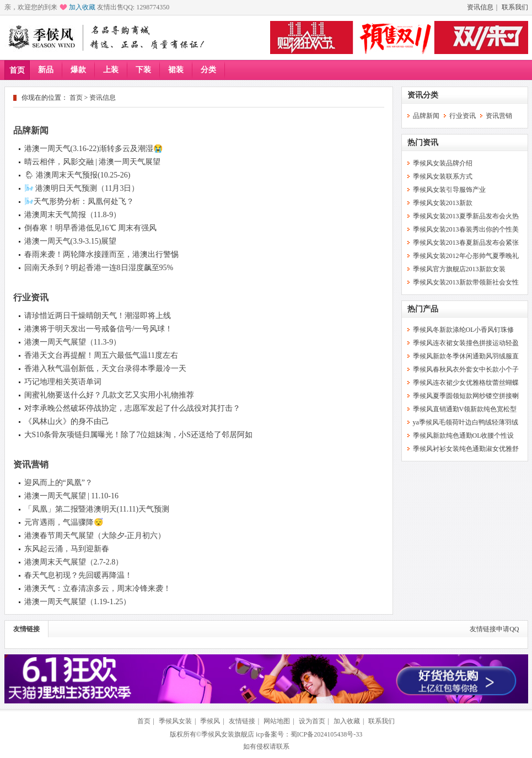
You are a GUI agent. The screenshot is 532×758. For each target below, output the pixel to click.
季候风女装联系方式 (443, 176)
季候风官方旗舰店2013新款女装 (459, 269)
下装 (143, 70)
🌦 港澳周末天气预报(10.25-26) (77, 175)
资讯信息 (480, 7)
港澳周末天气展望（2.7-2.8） (74, 562)
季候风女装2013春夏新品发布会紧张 (466, 243)
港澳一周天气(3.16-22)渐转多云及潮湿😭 (94, 149)
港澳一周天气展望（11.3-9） (73, 342)
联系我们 (515, 7)
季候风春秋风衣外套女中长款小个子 (466, 369)
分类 (208, 70)
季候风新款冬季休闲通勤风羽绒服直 (466, 356)
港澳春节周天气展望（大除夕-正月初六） (95, 536)
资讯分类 (423, 95)
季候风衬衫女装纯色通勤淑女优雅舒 (466, 449)
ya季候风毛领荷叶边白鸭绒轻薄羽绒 (466, 422)
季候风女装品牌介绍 (443, 163)
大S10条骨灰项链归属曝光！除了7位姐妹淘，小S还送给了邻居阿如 (139, 435)
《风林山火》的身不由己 (67, 421)
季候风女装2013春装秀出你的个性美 (466, 229)
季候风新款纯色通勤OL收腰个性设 (464, 436)
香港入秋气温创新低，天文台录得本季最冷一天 (105, 369)
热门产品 (423, 309)
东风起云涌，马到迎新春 (67, 549)
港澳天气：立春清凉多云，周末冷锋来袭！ (98, 588)
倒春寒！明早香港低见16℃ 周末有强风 (91, 228)
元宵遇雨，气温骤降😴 (64, 522)
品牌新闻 (31, 130)
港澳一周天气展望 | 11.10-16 (71, 496)
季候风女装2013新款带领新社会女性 (466, 282)
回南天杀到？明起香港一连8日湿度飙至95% (99, 268)
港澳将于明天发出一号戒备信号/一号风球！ (99, 329)
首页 (17, 70)
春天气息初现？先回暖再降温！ (78, 575)
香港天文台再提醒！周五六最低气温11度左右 (101, 355)
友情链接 (26, 629)
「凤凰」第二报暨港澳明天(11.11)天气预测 (97, 509)
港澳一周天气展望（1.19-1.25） (78, 602)
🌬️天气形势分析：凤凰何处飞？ (79, 201)
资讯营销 (31, 464)
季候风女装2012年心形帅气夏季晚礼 (466, 256)
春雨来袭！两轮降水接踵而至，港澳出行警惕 (101, 254)
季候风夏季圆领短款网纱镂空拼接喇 (466, 396)
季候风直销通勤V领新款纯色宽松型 (465, 409)
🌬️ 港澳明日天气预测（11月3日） (82, 188)
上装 (111, 70)
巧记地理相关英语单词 (63, 382)
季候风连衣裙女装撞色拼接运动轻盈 (466, 343)
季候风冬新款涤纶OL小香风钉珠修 (464, 330)
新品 (46, 70)
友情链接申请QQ (494, 629)
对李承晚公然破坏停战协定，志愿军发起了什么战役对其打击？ (132, 408)
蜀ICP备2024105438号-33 (327, 734)
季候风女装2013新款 (443, 203)
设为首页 (312, 721)
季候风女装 (175, 721)
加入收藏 (82, 7)
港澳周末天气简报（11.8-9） (73, 215)
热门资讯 (423, 143)
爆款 (78, 70)
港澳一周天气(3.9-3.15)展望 (71, 241)
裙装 (176, 70)
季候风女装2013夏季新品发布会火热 (466, 216)
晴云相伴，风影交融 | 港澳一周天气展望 (93, 162)
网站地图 (277, 721)
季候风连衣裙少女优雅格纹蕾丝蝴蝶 (466, 383)
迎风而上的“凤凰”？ (58, 483)
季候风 (210, 721)
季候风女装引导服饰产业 (449, 190)
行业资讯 (31, 297)
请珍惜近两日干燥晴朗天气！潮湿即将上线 (98, 316)
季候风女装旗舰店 (228, 734)
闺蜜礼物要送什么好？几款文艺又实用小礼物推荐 (109, 395)
